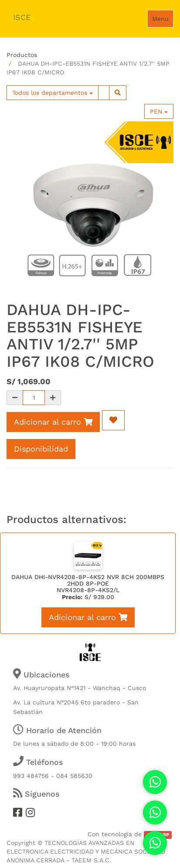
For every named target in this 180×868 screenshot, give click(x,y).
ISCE (22, 17)
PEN (159, 111)
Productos (22, 55)
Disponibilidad (41, 449)
